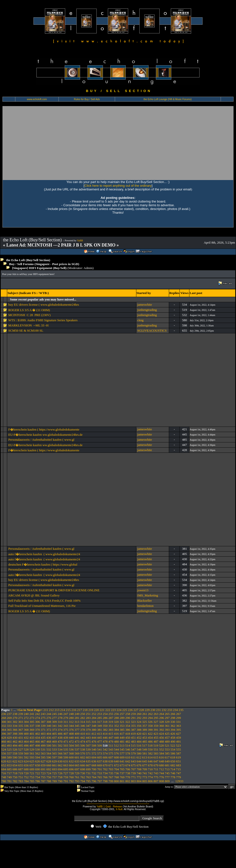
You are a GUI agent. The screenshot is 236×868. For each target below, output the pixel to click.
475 (88, 742)
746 (173, 773)
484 (139, 742)
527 (21, 749)
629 (55, 761)
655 (21, 765)
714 (173, 769)
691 (43, 769)
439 (66, 738)
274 (38, 718)
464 (26, 742)
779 (178, 777)
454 (150, 738)
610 (128, 757)
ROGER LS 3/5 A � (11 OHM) (29, 310)
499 (43, 745)
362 (173, 726)
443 (88, 738)
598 (60, 757)
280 (71, 718)
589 (9, 757)
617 (167, 757)
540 (94, 749)
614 (150, 757)
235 (181, 710)
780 (4, 781)
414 (105, 734)
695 (66, 769)
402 (38, 734)
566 (60, 753)
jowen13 (143, 590)
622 (15, 761)
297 (167, 718)
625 (32, 761)
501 (55, 745)
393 (167, 730)
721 (32, 773)
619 (178, 757)
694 (60, 769)
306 (38, 722)
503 (66, 745)
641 (122, 761)
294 (150, 718)
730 (83, 773)
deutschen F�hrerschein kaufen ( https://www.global (43, 564)
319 (111, 722)
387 (133, 730)
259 (133, 714)
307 (43, 722)
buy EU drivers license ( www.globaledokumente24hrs (44, 305)
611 (133, 757)
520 (162, 745)
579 (133, 753)
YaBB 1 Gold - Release (109, 807)
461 (9, 742)
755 (43, 777)
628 (49, 761)
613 (145, 757)
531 (43, 749)
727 (66, 773)
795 (88, 781)
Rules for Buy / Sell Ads (87, 99)
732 (94, 773)
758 (60, 777)
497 (32, 745)
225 (125, 710)
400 (26, 734)
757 (55, 777)
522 (173, 745)
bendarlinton (146, 606)
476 (94, 742)
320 (117, 722)
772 (139, 777)
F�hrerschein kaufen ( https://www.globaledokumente (44, 429)
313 (77, 722)
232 (164, 710)
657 (32, 765)
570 (83, 753)
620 (4, 761)
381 (100, 730)
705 (122, 769)
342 (60, 726)
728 (71, 773)
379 (88, 730)
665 (77, 765)
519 (156, 745)
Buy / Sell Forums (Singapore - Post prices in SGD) (44, 264)
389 (145, 730)
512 (117, 745)
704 (117, 769)
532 (49, 749)
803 (133, 781)
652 (4, 765)
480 (117, 742)
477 (100, 742)
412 (94, 734)
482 (128, 742)
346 (83, 726)
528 (26, 749)
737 (122, 773)
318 (105, 722)
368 (26, 730)
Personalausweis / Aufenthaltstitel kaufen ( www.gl (41, 440)
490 (173, 742)
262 (150, 714)
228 (142, 710)
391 (156, 730)
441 (77, 738)
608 (117, 757)
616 (162, 757)
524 (4, 749)
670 (105, 765)
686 (15, 769)
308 (49, 722)
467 (43, 742)
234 (176, 710)
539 (88, 749)
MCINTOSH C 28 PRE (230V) (29, 315)
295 (156, 718)
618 (173, 757)
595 (43, 757)
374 (60, 730)
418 (128, 734)
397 (9, 734)
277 (55, 718)
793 (77, 781)
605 (100, 757)
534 (60, 749)
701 (100, 769)
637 (100, 761)
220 (96, 710)
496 (26, 745)
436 (49, 738)
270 (15, 718)
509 (100, 745)
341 (55, 726)
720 (26, 773)
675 (133, 765)
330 (173, 722)
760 (71, 777)
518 (150, 745)
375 (66, 730)
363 (178, 726)
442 (83, 738)
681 (167, 765)
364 (4, 730)
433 (32, 738)
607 (111, 757)
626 (38, 761)
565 (55, 753)
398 (15, 734)
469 (55, 742)
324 (139, 722)
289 (122, 718)
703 (111, 769)
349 (100, 726)
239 (21, 714)
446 (105, 738)
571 (88, 753)
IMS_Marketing (148, 595)
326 (150, 722)
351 (111, 726)
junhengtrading (147, 310)
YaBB (80, 240)
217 (80, 710)
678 (150, 765)
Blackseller (145, 601)
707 (133, 769)
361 (167, 726)
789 (55, 781)
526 (15, 749)
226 (130, 710)
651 (178, 761)
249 (77, 714)
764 (94, 777)
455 (156, 738)
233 (170, 710)
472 (71, 742)
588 (4, 757)
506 (83, 745)
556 (4, 753)
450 (128, 738)
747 (178, 773)
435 (43, 738)
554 (173, 749)
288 (117, 718)
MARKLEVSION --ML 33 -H (29, 325)
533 (55, 749)
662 (60, 765)
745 (167, 773)
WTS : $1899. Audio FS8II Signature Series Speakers (43, 320)
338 (38, 726)
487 (156, 742)
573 (100, 753)
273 (32, 718)
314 (83, 722)
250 (83, 714)
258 (128, 714)
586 (173, 753)
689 (32, 769)
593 (32, 757)
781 (9, 781)
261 (145, 714)
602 (83, 757)
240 (26, 714)
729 (77, 773)
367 (21, 730)
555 (178, 749)
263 (156, 714)
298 (173, 718)
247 (66, 714)
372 (49, 730)
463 (21, 742)
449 (122, 738)
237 (9, 714)
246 (60, 714)
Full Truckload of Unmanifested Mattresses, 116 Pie (42, 606)
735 (111, 773)
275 (43, 718)
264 (162, 714)
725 (55, 773)
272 (26, 718)
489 (167, 742)
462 (15, 742)
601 (77, 757)
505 (77, 745)
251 (88, 714)
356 (139, 726)
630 (60, 761)
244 (49, 714)
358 (150, 726)
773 (145, 777)
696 (71, 769)
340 (49, 726)
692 (49, 769)
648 (162, 761)
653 (9, 765)
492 (4, 745)
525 (9, 749)
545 (122, 749)
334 (15, 726)
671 (111, 765)
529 (32, 749)
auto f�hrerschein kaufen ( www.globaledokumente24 (44, 554)
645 (145, 761)
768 (117, 777)
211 (46, 710)
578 (128, 753)
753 (32, 777)
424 (162, 734)
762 (83, 777)
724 (49, 773)
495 (21, 745)
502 (60, 745)
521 (167, 745)
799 (111, 781)
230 (153, 710)
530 (38, 749)
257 (122, 714)
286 (105, 718)
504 (71, 745)
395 (178, 730)
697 (77, 769)
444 (94, 738)
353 (122, 726)
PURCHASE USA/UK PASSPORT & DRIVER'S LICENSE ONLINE (54, 590)
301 (9, 722)
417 (122, 734)
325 (145, 722)
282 (83, 718)
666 (83, 765)
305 (32, 722)
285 (100, 718)
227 (136, 710)
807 (156, 781)
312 (71, 722)
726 (60, 773)
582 (150, 753)
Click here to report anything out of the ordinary (118, 186)
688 (26, 769)
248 (71, 714)
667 (88, 765)
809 (167, 781)
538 (83, 749)
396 (4, 734)
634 (83, 761)
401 (32, 734)
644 (139, 761)
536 (71, 749)
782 (15, 781)
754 (38, 777)
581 (145, 753)
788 (49, 781)
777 (167, 777)
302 (15, 722)
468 (49, 742)
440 (71, 738)
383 (111, 730)
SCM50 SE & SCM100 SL (26, 331)
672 (117, 765)
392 (162, 730)
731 (88, 773)
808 (162, 781)
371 (43, 730)
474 (83, 742)
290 (128, 718)
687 (21, 769)
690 (38, 769)
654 (15, 765)
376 (71, 730)
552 (162, 749)
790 (60, 781)
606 (105, 757)
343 (66, 726)
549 (145, 749)
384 (117, 730)
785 (32, 781)
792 (71, 781)
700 (94, 769)
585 (167, 753)
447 (111, 738)
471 (66, 742)
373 (55, 730)
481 (122, 742)
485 (145, 742)
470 (60, 742)
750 (15, 777)
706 (128, 769)
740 (139, 773)
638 (105, 761)
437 (55, 738)
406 (60, 734)
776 (162, 777)
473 (77, 742)
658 (38, 765)
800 (117, 781)
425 (167, 734)
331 (178, 722)
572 (94, 753)
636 (94, 761)
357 (145, 726)
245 (55, 714)
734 (105, 773)
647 (156, 761)
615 (156, 757)
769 (122, 777)
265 (167, 714)
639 (111, 761)
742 (150, 773)
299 (178, 718)
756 (49, 777)
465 (32, 742)
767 (111, 777)
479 (111, 742)
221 (102, 710)
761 (77, 777)
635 (88, 761)
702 (105, 769)
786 (38, 781)
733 (100, 773)
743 (156, 773)
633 (77, 761)
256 (117, 714)
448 (117, 738)
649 (167, 761)
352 (117, 726)
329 (167, 722)
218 (85, 710)
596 (49, 757)
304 (26, 722)
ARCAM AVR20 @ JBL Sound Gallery (34, 595)
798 (105, 781)
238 (15, 714)
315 (88, 722)
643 (133, 761)
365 (9, 730)
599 (66, 757)
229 (147, 710)
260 (139, 714)
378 (83, 730)
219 (91, 710)
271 (21, 718)
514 (128, 745)
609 (122, 757)
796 (94, 781)
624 (26, 761)
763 (88, 777)
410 (83, 734)
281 (77, 718)
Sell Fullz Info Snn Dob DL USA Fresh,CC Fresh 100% (44, 601)
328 (162, 722)
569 (77, 753)
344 (71, 726)
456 (162, 738)
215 (68, 710)
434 (38, 738)
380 (94, 730)
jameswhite (145, 305)
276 (49, 718)
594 (38, 757)
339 (43, 726)
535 (66, 749)
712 (162, 769)
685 (9, 769)
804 (139, 781)
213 (57, 710)
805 (145, 781)
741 (145, 773)
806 (150, 781)
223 (114, 710)
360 (162, 726)
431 (21, 738)
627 (43, 761)
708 (139, 769)
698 (83, 769)
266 (173, 714)
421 (145, 734)
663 (66, 765)
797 (100, 781)
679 (156, 765)
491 (178, 742)
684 (4, 769)
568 (71, 753)
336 (26, 726)
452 (139, 738)
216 (74, 710)
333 (9, 726)
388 (139, 730)
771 (133, 777)
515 (133, 745)
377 (77, 730)
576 (117, 753)
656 (26, 765)
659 (43, 765)
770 (128, 777)
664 (71, 765)
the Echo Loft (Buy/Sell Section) (28, 260)
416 (117, 734)
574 (105, 753)
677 (145, 765)
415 (111, 734)
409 (77, 734)
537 (77, 749)
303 (21, 722)
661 (55, 765)
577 (122, 753)
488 (162, 742)
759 (66, 777)
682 (173, 765)
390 (150, 730)
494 (15, 745)
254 (105, 714)
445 (100, 738)
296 (162, 718)
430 (15, 738)
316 (94, 722)
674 (128, 765)
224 (119, 710)
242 (38, 714)
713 (167, 769)
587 (178, 753)
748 (4, 777)
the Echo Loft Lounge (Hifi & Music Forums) (168, 99)
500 (49, 745)
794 (83, 781)
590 (15, 757)
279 (66, 718)
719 (21, 773)
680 (162, 765)
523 (178, 745)
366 (15, 730)
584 (162, 753)
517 (145, 745)
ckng (140, 320)
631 (66, 761)
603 (88, 757)
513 (122, 745)
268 (4, 718)
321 (122, 722)
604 (94, 757)
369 (32, 730)
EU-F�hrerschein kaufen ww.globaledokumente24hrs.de (46, 435)
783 (21, 781)
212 (51, 710)
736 (117, 773)
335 (21, 726)
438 (60, 738)
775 (156, 777)
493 (9, 745)
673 (122, 765)
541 (100, 749)
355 (133, 726)
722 (38, 773)
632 (71, 761)
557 (9, 753)
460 (4, 742)
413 (99, 734)
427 (178, 734)
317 (99, 722)
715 (178, 769)
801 (122, 781)
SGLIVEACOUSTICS (152, 331)
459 (178, 738)
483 (133, 742)
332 (4, 726)
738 (128, 773)
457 (167, 738)
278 (60, 718)
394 (173, 730)
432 (26, 738)
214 (63, 710)
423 (156, 734)
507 (88, 745)
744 (162, 773)
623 (21, 761)
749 (9, 777)
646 (150, 761)
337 (32, 726)
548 (139, 749)
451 (133, 738)
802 (128, 781)
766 (105, 777)
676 (139, 765)
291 (133, 718)
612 (139, 757)
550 (150, 749)
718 (15, 773)
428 (4, 738)
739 (133, 773)
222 (108, 710)
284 (94, 718)
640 (117, 761)
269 (9, 718)
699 (88, 769)
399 (21, 734)
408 (71, 734)
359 (156, 726)
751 (21, 777)
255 (111, 714)
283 (88, 718)
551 (156, 749)
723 (43, 773)
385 (122, 730)
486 (150, 742)
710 (150, 769)
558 (15, 753)
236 (4, 714)
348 (94, 726)
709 (145, 769)
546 (128, 749)
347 (88, 726)
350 (105, 726)
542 (105, 749)
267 (178, 714)
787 (43, 781)
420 (139, 734)
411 (88, 734)
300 (4, 722)
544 (117, 749)
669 (100, 765)
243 (43, 714)
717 (9, 773)
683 (178, 765)
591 (21, 757)
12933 (179, 781)
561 (32, 753)
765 (100, 777)
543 (111, 749)
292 (139, 718)
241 (32, 714)
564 (49, 753)
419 (133, 734)
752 (26, 777)
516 (139, 745)
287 (111, 718)
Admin (88, 268)
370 (38, 730)
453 (145, 738)
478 (105, 742)
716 (4, 773)
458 (173, 738)
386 (128, 730)
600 (71, 757)
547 (133, 749)
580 (139, 753)
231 (159, 710)
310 (60, 722)
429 (9, 738)
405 (55, 734)
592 (26, 757)
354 (128, 726)
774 (150, 777)
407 (66, 734)
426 (173, 734)
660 (49, 765)
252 (94, 714)
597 (55, 757)
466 (38, 742)
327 (156, 722)
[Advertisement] (46, 143)
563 (43, 753)
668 (94, 765)
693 (55, 769)
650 (173, 761)
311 (66, 722)
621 (9, 761)
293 (145, 718)
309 (55, 722)
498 (38, 745)
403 (43, 734)
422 (150, 734)
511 (111, 745)
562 (38, 753)
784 (26, 781)
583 (156, 753)
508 (94, 745)
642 (128, 761)
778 (173, 777)
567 (66, 753)
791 (66, 781)
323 (133, 722)
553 (167, 749)
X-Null (119, 809)
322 (128, 722)
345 (77, 726)
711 (156, 769)
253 (100, 714)
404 (49, 734)
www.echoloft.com (37, 99)
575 (111, 753)
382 (105, 730)
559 (21, 753)
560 (26, 753)
